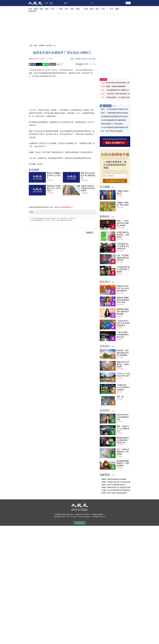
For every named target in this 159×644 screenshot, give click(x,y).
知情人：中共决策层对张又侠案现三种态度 (123, 223)
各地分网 (33, 12)
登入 (128, 3)
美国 (36, 9)
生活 (111, 9)
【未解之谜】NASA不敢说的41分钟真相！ (123, 387)
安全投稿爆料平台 (66, 207)
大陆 (30, 9)
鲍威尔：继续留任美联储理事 (116, 86)
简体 (51, 3)
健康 (117, 9)
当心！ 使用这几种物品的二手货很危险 (123, 452)
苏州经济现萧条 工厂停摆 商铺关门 (112, 124)
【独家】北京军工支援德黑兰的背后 (112, 485)
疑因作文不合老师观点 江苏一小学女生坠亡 (54, 188)
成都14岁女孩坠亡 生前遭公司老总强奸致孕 (88, 188)
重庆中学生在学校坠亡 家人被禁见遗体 (88, 175)
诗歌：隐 (120, 397)
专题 (72, 9)
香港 (41, 9)
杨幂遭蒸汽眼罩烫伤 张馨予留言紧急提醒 (123, 312)
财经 (92, 9)
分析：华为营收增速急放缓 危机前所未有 (123, 258)
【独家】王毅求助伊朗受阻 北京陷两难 (113, 479)
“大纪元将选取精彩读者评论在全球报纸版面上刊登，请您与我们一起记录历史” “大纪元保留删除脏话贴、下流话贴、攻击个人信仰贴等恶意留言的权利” (62, 223)
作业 (90, 59)
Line (46, 64)
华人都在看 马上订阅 (115, 181)
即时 (61, 9)
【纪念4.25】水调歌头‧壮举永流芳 (123, 375)
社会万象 (49, 45)
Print (60, 64)
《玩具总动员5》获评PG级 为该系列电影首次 (123, 323)
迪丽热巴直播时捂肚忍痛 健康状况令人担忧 (123, 300)
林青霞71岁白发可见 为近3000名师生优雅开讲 (123, 288)
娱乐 (97, 9)
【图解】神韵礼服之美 (123, 192)
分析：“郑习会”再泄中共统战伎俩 (112, 131)
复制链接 (53, 64)
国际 (47, 9)
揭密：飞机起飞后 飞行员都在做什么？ (123, 429)
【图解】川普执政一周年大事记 (123, 204)
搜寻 (92, 3)
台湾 (52, 9)
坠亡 (86, 59)
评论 (67, 9)
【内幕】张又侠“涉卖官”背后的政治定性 (114, 493)
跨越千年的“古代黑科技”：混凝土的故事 (123, 364)
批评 (94, 59)
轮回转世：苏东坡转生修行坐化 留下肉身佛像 (123, 353)
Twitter (39, 64)
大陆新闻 (41, 45)
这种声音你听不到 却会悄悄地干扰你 (123, 417)
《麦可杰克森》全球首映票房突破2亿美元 (123, 335)
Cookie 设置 (79, 523)
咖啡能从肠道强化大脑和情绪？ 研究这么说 (123, 440)
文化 (103, 9)
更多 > (114, 106)
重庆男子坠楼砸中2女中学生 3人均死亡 (54, 175)
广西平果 (77, 59)
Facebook (32, 64)
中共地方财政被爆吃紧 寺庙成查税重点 (113, 120)
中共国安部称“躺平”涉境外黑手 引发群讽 (123, 269)
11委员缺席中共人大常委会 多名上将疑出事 (123, 246)
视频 (78, 9)
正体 (47, 3)
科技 (86, 9)
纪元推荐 (107, 106)
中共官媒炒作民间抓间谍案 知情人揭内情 (114, 117)
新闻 (36, 45)
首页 (31, 45)
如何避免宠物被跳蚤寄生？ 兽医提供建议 (123, 463)
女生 (83, 59)
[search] (78, 3)
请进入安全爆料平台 (115, 143)
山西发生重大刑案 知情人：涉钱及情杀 (123, 235)
